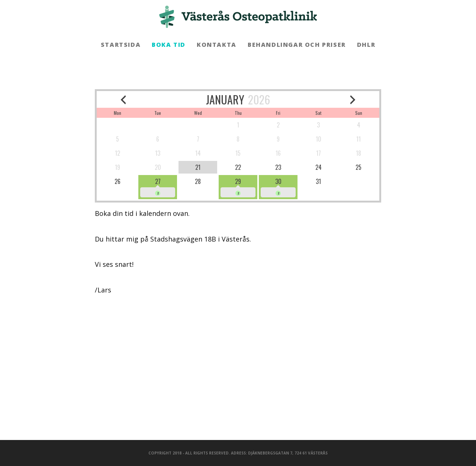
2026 (259, 99)
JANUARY (225, 99)
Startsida (121, 45)
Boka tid (169, 45)
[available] (158, 187)
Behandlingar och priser (297, 45)
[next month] (353, 99)
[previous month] (123, 99)
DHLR (366, 45)
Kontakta (217, 45)
